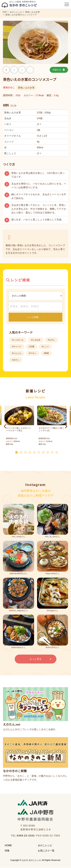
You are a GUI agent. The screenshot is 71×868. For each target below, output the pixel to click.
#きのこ (16, 360)
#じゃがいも (18, 340)
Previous (5, 426)
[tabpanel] (52, 426)
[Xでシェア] (6, 70)
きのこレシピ (45, 845)
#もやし (52, 340)
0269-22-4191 (26, 836)
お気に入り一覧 (46, 851)
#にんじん (17, 353)
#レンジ (45, 346)
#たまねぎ (36, 340)
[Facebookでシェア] (14, 70)
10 (58, 452)
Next (66, 426)
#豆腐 (32, 346)
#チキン (33, 353)
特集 (7, 851)
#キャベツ (17, 346)
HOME (8, 845)
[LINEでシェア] (22, 70)
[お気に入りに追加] (30, 70)
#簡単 (46, 353)
